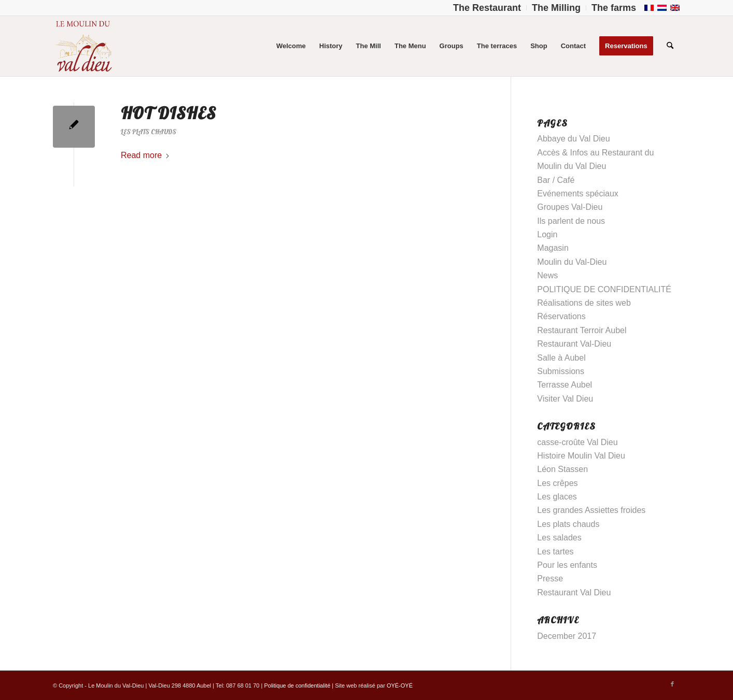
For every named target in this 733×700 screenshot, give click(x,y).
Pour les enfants (567, 565)
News (547, 275)
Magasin (553, 248)
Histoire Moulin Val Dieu (581, 456)
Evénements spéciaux (578, 194)
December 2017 (567, 636)
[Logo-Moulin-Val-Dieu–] (83, 46)
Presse (550, 578)
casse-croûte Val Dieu (577, 442)
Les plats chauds (149, 132)
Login (547, 234)
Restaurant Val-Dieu (574, 344)
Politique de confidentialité (297, 685)
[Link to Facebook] (672, 684)
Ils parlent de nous (571, 221)
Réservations (561, 316)
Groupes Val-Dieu (570, 207)
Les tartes (555, 552)
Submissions (561, 371)
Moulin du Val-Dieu (572, 262)
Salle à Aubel (561, 358)
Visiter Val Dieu (565, 399)
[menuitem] (487, 8)
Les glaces (557, 497)
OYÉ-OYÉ (400, 685)
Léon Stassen (562, 469)
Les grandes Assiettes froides (591, 510)
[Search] (670, 46)
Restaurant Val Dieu (574, 592)
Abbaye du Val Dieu (573, 139)
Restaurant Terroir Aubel (582, 330)
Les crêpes (557, 483)
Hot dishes (168, 113)
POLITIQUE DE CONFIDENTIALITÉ (604, 289)
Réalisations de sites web (584, 303)
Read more (145, 155)
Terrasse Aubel (565, 385)
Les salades (559, 538)
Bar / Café (556, 180)
